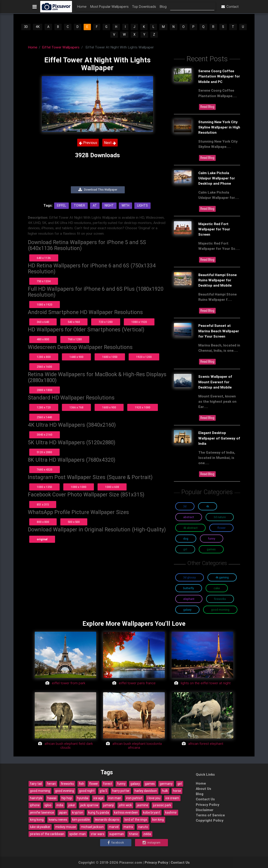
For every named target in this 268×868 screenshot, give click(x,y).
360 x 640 (43, 322)
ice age (98, 798)
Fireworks (220, 599)
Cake (217, 588)
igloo (48, 805)
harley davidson (146, 791)
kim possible (81, 820)
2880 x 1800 (45, 390)
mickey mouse (66, 827)
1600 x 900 (109, 407)
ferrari (51, 784)
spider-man (77, 834)
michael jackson (92, 827)
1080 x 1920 (45, 305)
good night (87, 791)
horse (177, 791)
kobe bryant (152, 812)
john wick (125, 805)
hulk (165, 791)
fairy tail (36, 784)
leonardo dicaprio (107, 820)
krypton (78, 812)
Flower (221, 528)
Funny (212, 539)
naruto (143, 827)
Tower (79, 205)
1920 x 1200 (144, 357)
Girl (185, 549)
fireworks (67, 784)
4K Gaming (222, 577)
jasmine (142, 805)
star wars (97, 834)
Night (109, 205)
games (150, 784)
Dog (186, 539)
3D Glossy (190, 577)
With (125, 205)
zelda (147, 834)
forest (107, 784)
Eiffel (61, 205)
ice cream (172, 798)
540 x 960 (74, 322)
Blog (163, 8)
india (60, 805)
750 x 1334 (44, 281)
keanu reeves (58, 820)
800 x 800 (43, 522)
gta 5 (103, 791)
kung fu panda (99, 812)
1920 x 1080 (143, 407)
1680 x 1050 (110, 357)
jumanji (109, 805)
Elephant (189, 599)
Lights (142, 205)
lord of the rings (136, 820)
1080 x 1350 (44, 487)
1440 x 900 (76, 357)
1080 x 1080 (79, 487)
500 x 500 (74, 522)
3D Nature (220, 517)
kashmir (171, 812)
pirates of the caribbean (47, 834)
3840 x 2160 (45, 435)
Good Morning (220, 610)
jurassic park (162, 805)
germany (166, 784)
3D (26, 27)
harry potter (121, 791)
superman (117, 834)
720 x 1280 (106, 322)
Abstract (189, 517)
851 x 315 (43, 505)
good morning (40, 791)
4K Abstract (190, 528)
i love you (154, 798)
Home (82, 8)
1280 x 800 (44, 357)
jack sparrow (89, 805)
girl (180, 784)
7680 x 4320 (45, 470)
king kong (37, 820)
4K (38, 27)
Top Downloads (144, 8)
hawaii (52, 798)
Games (211, 549)
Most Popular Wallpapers (109, 8)
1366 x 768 (76, 407)
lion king (158, 820)
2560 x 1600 (44, 367)
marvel (114, 827)
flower (94, 784)
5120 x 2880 (44, 452)
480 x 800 (43, 339)
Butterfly (189, 588)
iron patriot (134, 798)
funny (121, 784)
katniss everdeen (126, 812)
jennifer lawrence (42, 812)
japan (63, 812)
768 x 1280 (75, 339)
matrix (128, 827)
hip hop (67, 798)
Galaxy (187, 610)
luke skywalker (40, 827)
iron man (115, 798)
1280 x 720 (44, 407)
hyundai (83, 798)
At (95, 205)
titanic (134, 834)
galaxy (135, 784)
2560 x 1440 (44, 417)
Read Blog (207, 107)
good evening (65, 791)
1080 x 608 (112, 487)
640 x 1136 (44, 258)
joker (72, 805)
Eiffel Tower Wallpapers (61, 47)
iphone (35, 805)
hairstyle (36, 798)
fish (81, 784)
